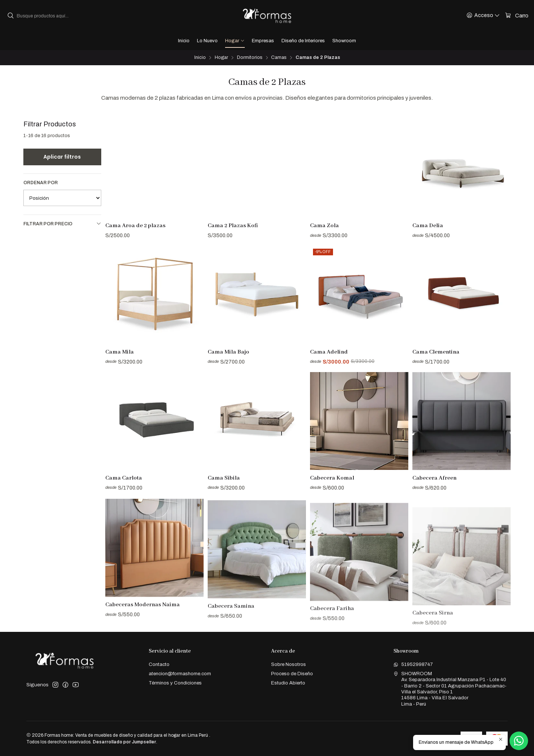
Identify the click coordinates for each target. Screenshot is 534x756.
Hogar (221, 58)
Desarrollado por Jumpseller (124, 742)
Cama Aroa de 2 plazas (135, 226)
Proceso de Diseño (292, 674)
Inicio (200, 58)
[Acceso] (483, 16)
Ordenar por (41, 183)
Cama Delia (428, 226)
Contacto (159, 664)
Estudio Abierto (288, 683)
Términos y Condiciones (175, 683)
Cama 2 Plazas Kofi (233, 226)
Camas (279, 58)
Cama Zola (324, 226)
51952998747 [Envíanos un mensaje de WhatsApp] (413, 664)
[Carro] (517, 16)
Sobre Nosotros (289, 664)
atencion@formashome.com (180, 674)
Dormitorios (250, 58)
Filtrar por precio (62, 224)
